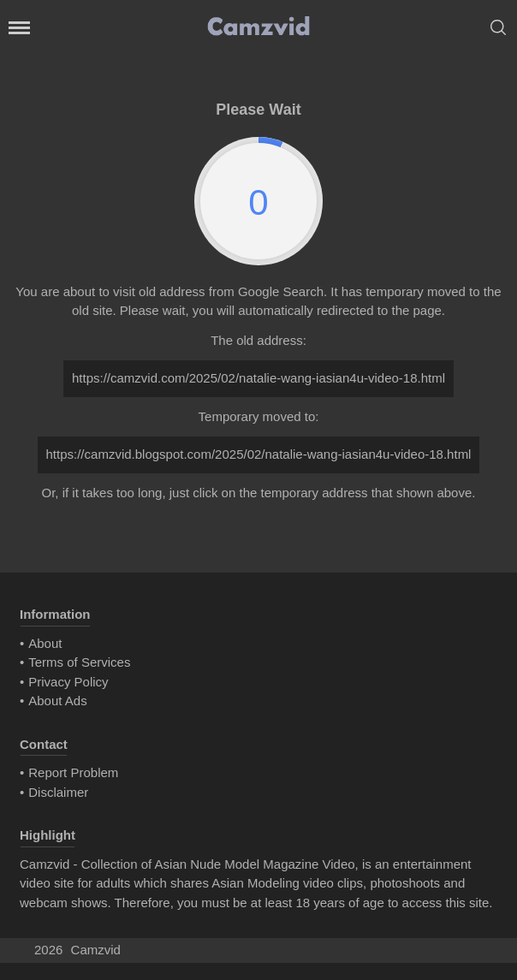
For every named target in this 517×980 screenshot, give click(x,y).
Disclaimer (58, 792)
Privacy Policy (68, 682)
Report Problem (73, 772)
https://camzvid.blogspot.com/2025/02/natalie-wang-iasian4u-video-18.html (259, 454)
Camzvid (96, 950)
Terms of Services (79, 662)
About (45, 643)
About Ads (57, 701)
